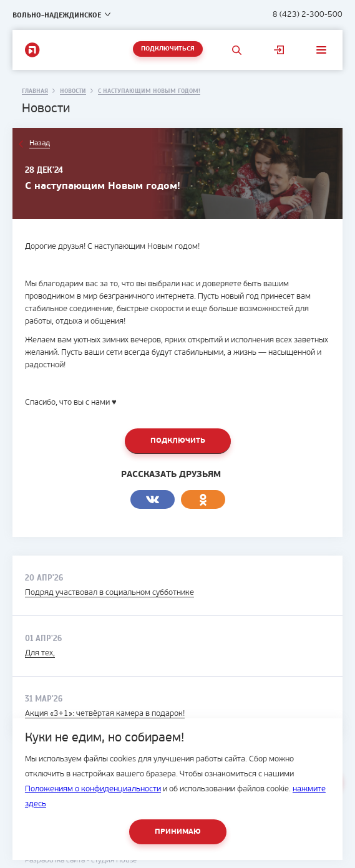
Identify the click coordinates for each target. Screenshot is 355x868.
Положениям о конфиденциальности (93, 789)
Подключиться (168, 49)
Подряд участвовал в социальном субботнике (109, 593)
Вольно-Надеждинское (57, 15)
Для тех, (40, 653)
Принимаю (178, 832)
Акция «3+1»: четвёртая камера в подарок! (105, 714)
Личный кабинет (279, 50)
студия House (114, 861)
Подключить (178, 441)
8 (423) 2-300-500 (308, 15)
